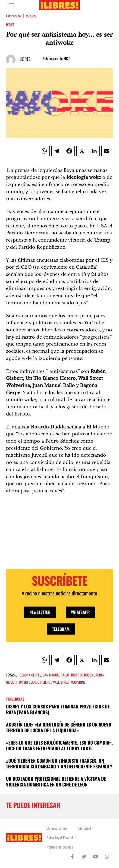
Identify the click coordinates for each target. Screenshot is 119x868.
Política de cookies (60, 847)
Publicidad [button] (84, 828)
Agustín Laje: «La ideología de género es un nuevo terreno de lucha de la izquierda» (59, 727)
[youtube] (96, 856)
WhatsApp (80, 612)
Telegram (61, 629)
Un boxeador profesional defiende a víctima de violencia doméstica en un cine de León (56, 782)
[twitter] (84, 856)
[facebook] (72, 856)
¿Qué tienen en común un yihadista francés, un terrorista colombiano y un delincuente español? (59, 764)
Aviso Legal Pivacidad (61, 837)
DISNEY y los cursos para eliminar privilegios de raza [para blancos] (58, 709)
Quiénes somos (57, 828)
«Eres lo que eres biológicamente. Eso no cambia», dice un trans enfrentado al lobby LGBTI (59, 745)
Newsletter (40, 612)
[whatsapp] (107, 856)
